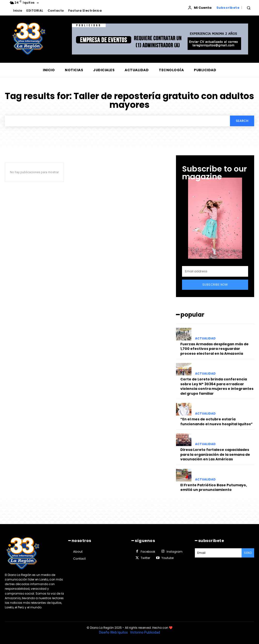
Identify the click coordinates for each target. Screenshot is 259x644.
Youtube (168, 558)
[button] (249, 8)
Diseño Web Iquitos (114, 632)
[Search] (242, 121)
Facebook (148, 552)
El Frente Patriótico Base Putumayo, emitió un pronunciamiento (214, 487)
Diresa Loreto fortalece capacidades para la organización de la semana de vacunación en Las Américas (215, 454)
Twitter (145, 558)
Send (248, 553)
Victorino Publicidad (145, 632)
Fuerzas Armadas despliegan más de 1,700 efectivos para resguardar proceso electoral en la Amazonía (214, 349)
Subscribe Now (215, 285)
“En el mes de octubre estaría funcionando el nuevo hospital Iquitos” (217, 422)
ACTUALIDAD (205, 338)
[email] (215, 272)
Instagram (175, 552)
